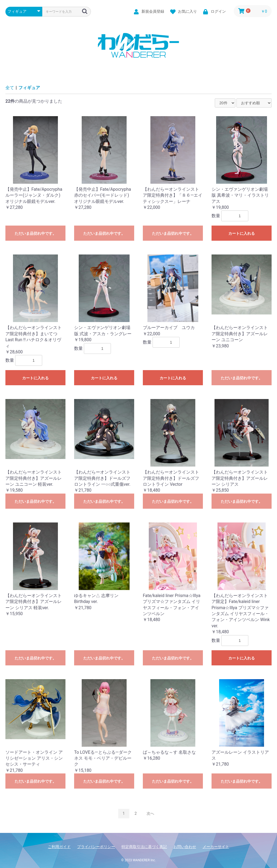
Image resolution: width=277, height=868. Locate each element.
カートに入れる (242, 233)
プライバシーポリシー (96, 847)
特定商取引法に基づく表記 (144, 847)
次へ (150, 813)
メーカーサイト (216, 847)
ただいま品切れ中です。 (35, 233)
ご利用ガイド (59, 847)
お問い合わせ (185, 847)
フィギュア (29, 88)
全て (10, 88)
